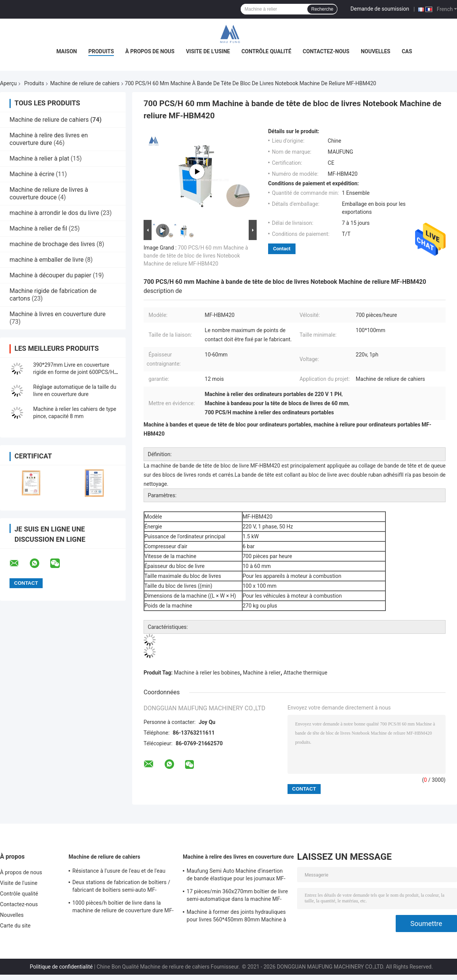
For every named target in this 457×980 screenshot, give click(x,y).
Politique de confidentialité (61, 967)
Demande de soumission (380, 9)
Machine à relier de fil (38, 228)
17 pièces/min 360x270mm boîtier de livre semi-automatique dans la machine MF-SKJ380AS (237, 896)
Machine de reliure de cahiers (85, 83)
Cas (407, 51)
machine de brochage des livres (52, 244)
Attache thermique (305, 673)
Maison (67, 51)
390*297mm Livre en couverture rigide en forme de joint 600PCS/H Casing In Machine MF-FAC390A (74, 372)
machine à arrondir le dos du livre (54, 213)
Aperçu (8, 83)
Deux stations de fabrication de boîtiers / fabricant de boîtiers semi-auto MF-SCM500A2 (121, 887)
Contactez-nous (326, 51)
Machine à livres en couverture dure (58, 314)
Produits (101, 51)
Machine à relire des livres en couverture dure (49, 139)
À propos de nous (150, 51)
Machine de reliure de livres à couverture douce (49, 193)
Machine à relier (262, 673)
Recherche (322, 9)
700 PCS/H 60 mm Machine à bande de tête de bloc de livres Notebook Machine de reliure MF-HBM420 (196, 256)
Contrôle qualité (266, 51)
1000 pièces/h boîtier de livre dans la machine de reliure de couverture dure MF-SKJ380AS (123, 908)
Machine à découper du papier (50, 275)
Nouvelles (375, 51)
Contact (282, 249)
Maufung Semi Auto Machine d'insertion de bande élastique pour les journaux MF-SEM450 (236, 876)
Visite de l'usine (208, 51)
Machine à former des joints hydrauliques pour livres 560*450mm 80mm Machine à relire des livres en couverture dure (236, 917)
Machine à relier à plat (39, 158)
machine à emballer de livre (46, 260)
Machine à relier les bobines (207, 673)
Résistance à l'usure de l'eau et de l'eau (119, 871)
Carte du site (15, 926)
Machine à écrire (32, 174)
